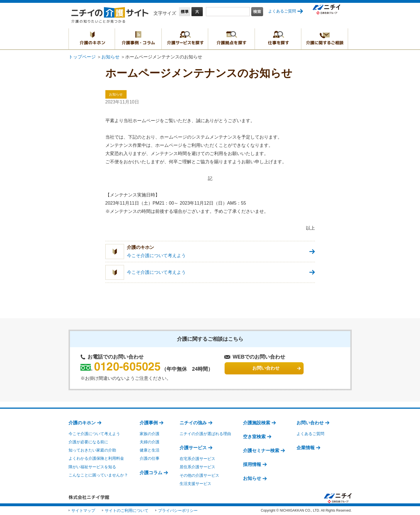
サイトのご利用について (127, 510)
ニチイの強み (193, 423)
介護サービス (193, 448)
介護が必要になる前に (88, 442)
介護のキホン (92, 39)
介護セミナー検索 (261, 451)
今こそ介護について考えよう (94, 434)
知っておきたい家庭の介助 (92, 450)
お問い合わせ (310, 423)
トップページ (82, 57)
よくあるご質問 (282, 11)
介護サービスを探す (185, 39)
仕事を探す (278, 39)
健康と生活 (150, 450)
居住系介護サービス (197, 467)
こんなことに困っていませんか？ (98, 475)
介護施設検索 (257, 423)
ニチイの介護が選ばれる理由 (205, 434)
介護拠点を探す (231, 39)
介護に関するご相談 (325, 39)
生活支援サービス (195, 484)
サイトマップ (83, 510)
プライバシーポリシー (178, 510)
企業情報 (306, 448)
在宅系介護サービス (197, 459)
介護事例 (149, 423)
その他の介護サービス (199, 475)
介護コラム (151, 473)
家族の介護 (150, 434)
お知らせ (110, 57)
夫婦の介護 (150, 442)
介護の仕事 (150, 458)
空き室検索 (254, 437)
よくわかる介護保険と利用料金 (96, 458)
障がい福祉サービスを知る (92, 467)
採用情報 (252, 464)
